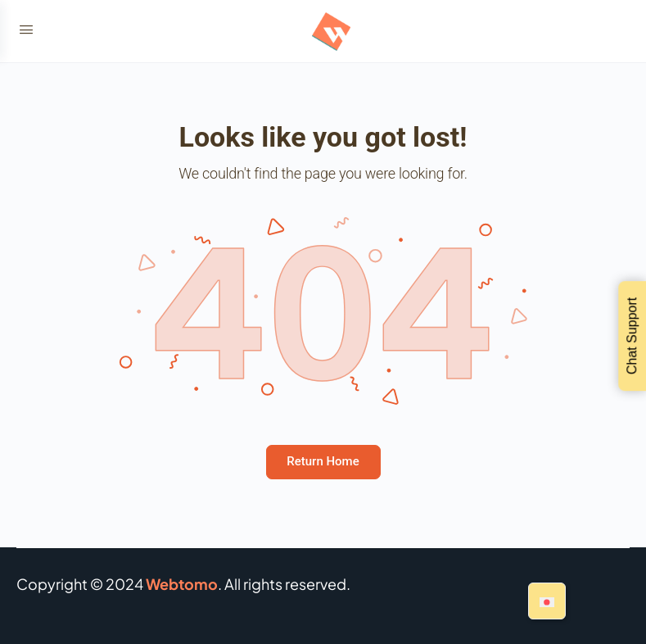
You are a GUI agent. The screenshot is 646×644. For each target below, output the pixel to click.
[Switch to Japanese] (547, 601)
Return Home (323, 461)
